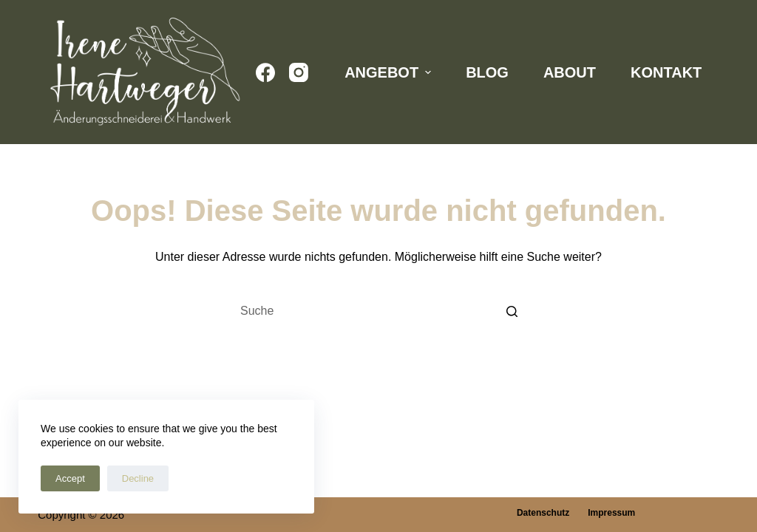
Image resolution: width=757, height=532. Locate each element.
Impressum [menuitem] (611, 513)
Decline (138, 478)
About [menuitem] (570, 72)
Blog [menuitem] (487, 72)
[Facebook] (265, 72)
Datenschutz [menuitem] (543, 513)
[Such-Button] (512, 311)
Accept (70, 478)
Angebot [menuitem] (390, 72)
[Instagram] (299, 72)
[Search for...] (378, 311)
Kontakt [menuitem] (666, 72)
